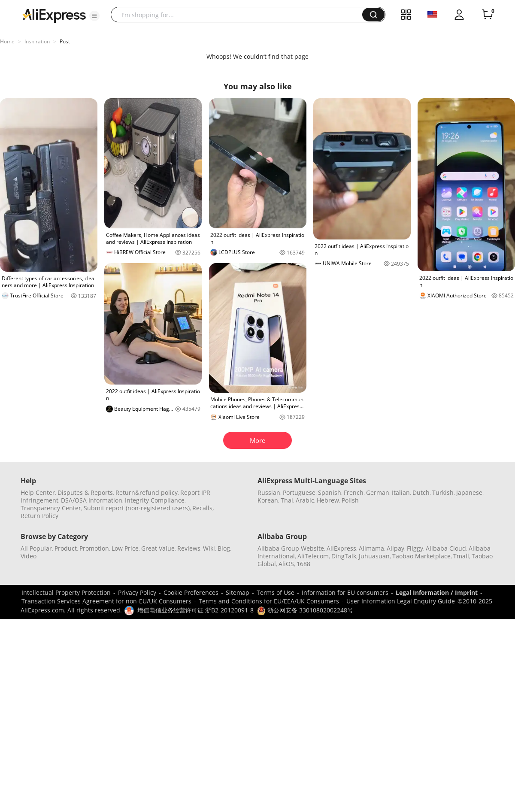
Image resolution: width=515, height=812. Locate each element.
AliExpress (341, 548)
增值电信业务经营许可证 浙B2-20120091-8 (195, 610)
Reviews (189, 548)
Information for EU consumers (345, 592)
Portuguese (299, 492)
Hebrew (328, 500)
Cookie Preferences (191, 592)
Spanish (330, 492)
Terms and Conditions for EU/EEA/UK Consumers (269, 601)
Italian (401, 492)
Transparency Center (51, 508)
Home (7, 41)
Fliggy (415, 548)
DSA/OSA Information (92, 500)
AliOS (286, 564)
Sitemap (238, 592)
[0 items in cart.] (488, 15)
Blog (224, 548)
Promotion (94, 548)
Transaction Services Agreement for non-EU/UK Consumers (106, 601)
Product (66, 548)
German (378, 492)
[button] (94, 16)
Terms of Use (276, 592)
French (354, 492)
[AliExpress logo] (54, 15)
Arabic (305, 500)
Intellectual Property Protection (66, 592)
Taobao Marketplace (421, 556)
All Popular (36, 548)
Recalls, (203, 508)
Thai (287, 500)
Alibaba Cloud (446, 548)
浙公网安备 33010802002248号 (305, 610)
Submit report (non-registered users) (137, 508)
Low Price (125, 548)
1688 (303, 564)
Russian (269, 492)
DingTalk (344, 556)
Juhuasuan (374, 556)
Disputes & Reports (85, 492)
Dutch (421, 492)
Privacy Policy (137, 592)
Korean (268, 500)
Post (65, 41)
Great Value (158, 548)
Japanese (469, 492)
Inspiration (37, 41)
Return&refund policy (147, 492)
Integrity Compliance (155, 500)
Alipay (395, 548)
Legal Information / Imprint (437, 592)
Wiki (209, 548)
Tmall (461, 556)
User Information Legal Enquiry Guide (401, 601)
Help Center (38, 492)
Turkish (443, 492)
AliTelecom (313, 556)
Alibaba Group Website (291, 548)
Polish (350, 500)
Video (29, 556)
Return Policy (39, 516)
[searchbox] (240, 15)
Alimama (371, 548)
